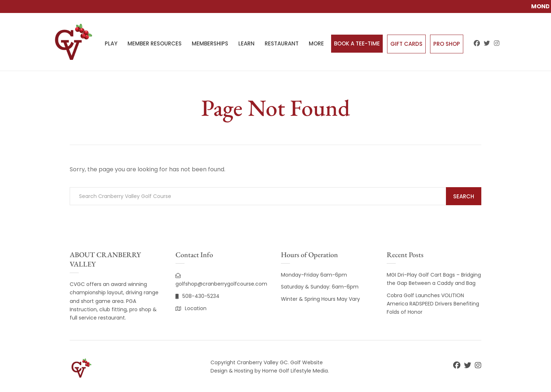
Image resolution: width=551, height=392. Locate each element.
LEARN (246, 43)
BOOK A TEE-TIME (357, 43)
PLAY (111, 43)
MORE (316, 43)
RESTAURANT (282, 43)
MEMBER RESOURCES (155, 43)
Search (464, 196)
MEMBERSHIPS (210, 43)
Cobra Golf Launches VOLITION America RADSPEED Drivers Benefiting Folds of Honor (433, 304)
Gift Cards (406, 44)
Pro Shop (447, 44)
